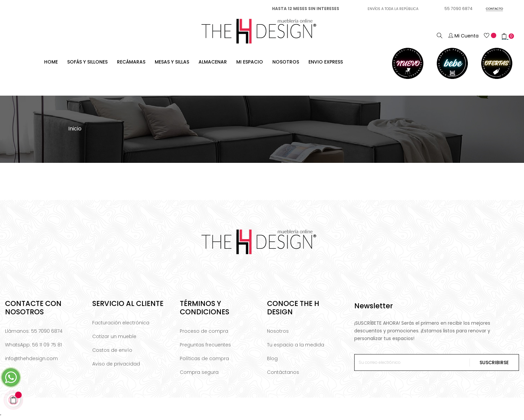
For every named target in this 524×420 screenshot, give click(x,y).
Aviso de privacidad (116, 366)
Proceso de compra (204, 334)
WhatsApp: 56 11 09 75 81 (33, 347)
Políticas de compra (204, 361)
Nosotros (278, 334)
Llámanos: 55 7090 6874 (34, 334)
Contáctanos (283, 375)
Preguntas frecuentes (205, 347)
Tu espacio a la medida (296, 347)
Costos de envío (112, 353)
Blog (272, 361)
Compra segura (199, 375)
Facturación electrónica (121, 325)
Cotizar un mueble (114, 339)
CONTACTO (494, 9)
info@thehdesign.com (31, 361)
